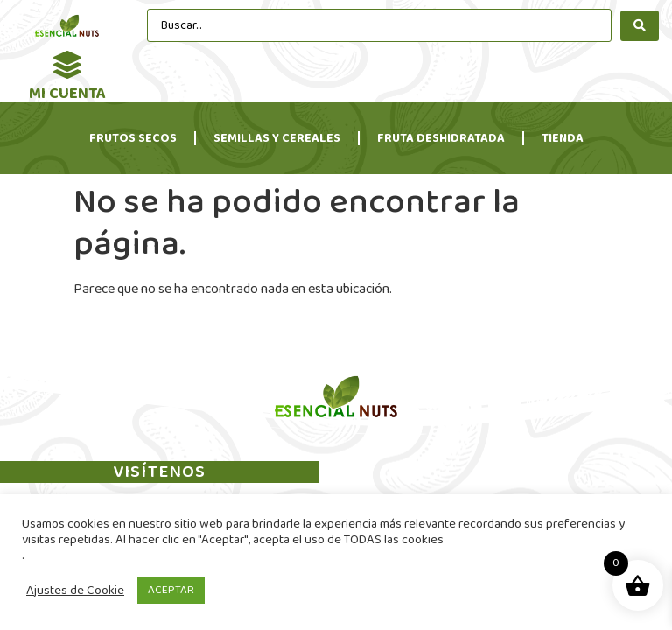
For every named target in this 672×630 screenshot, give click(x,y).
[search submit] (640, 26)
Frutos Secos (133, 138)
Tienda (563, 138)
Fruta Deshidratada (441, 138)
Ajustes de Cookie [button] (75, 591)
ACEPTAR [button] (171, 590)
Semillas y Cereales (277, 138)
